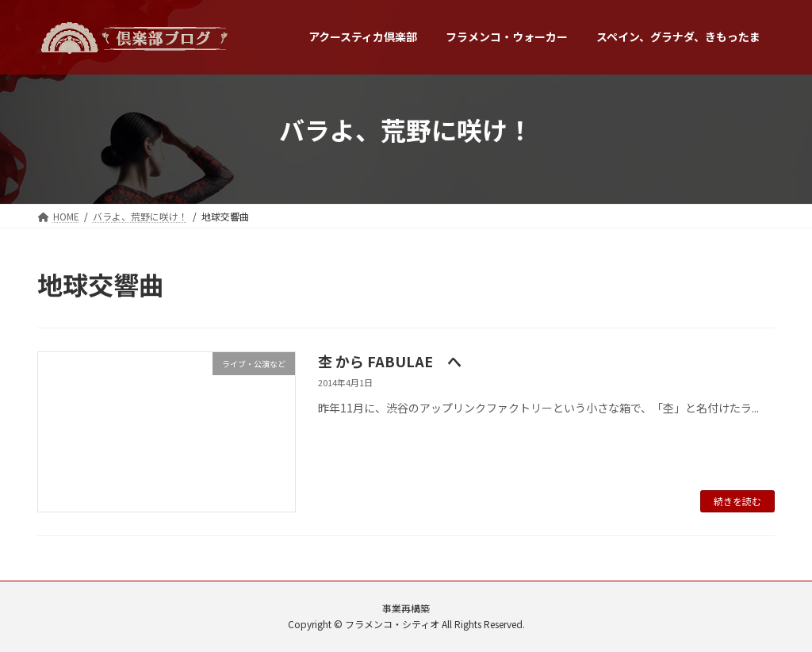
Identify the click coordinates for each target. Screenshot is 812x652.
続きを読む (737, 501)
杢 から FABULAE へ (390, 361)
